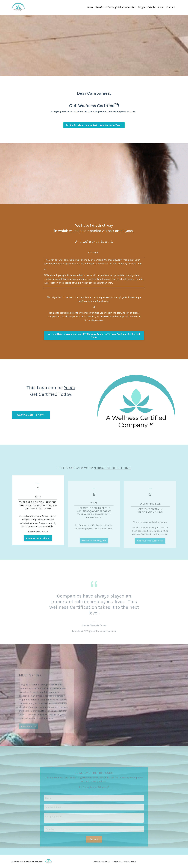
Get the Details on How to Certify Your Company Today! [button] (94, 125)
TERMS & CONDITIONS (124, 861)
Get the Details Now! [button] (31, 415)
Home (90, 7)
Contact (171, 7)
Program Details (146, 7)
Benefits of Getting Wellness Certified (115, 7)
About (161, 7)
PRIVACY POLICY (101, 861)
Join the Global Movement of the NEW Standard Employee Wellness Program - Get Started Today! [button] (94, 336)
